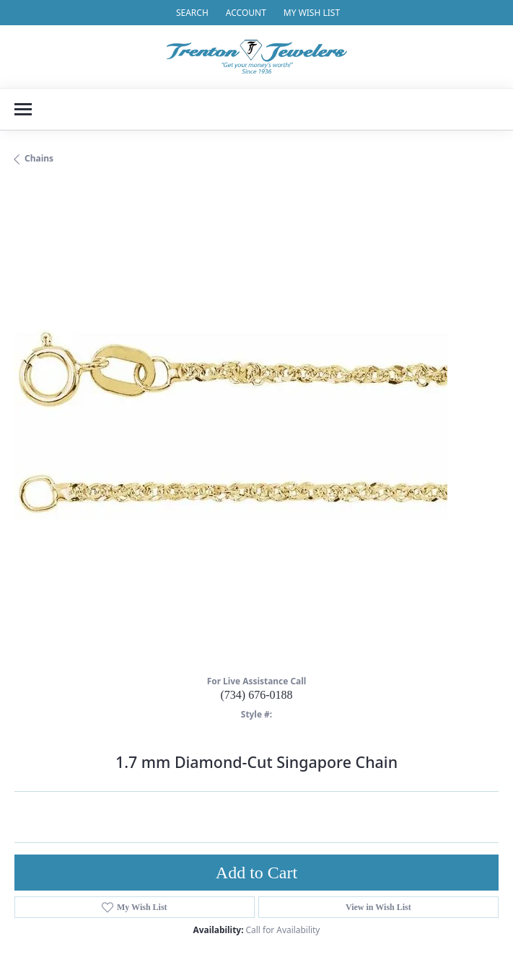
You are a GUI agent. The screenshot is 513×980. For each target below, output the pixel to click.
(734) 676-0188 (257, 695)
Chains (39, 158)
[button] (191, 13)
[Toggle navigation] (23, 109)
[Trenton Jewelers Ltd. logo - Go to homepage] (257, 57)
